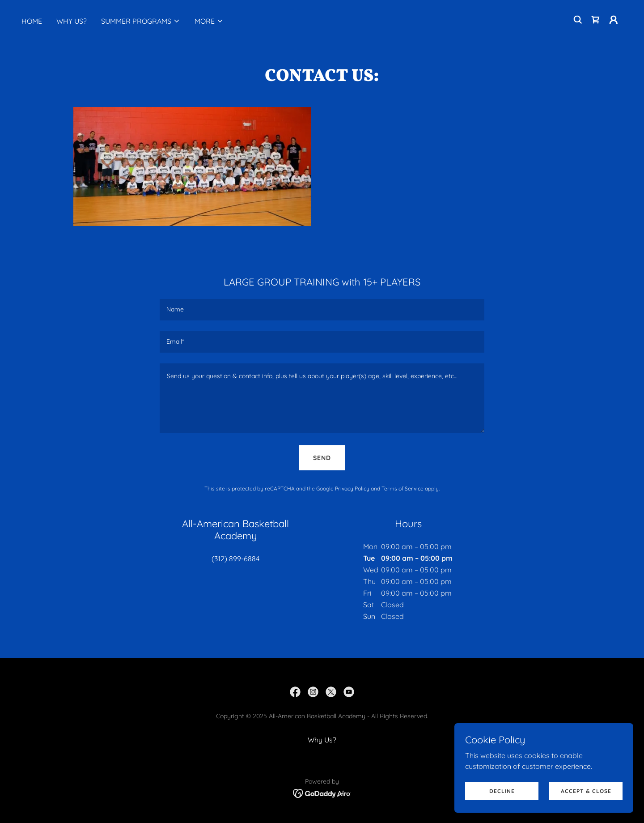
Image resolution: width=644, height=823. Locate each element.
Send (322, 458)
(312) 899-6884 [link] (235, 559)
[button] (141, 21)
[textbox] (322, 310)
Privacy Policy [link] (352, 488)
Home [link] (32, 21)
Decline (502, 791)
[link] (596, 20)
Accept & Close (586, 791)
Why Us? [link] (72, 21)
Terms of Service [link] (402, 488)
